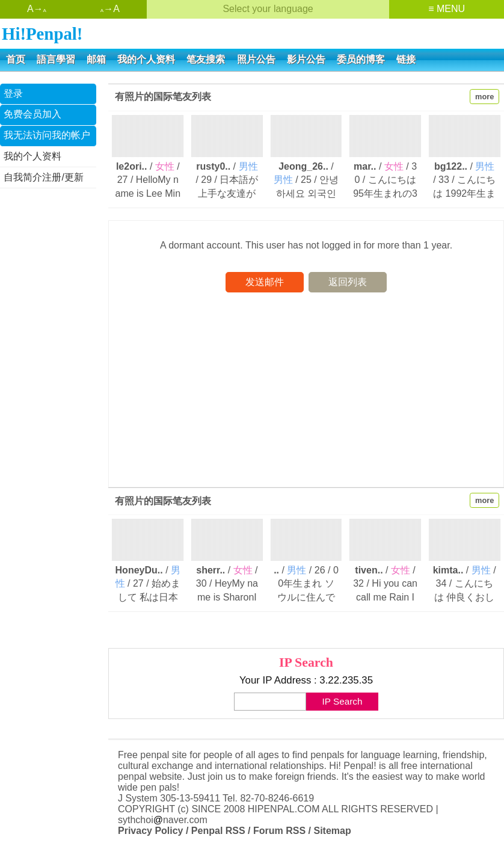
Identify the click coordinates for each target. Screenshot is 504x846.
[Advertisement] (48, 381)
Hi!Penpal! (42, 34)
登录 (13, 94)
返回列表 (348, 282)
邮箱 (96, 59)
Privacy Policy (151, 831)
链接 (406, 59)
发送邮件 (265, 282)
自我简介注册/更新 (43, 177)
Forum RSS (279, 831)
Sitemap (332, 831)
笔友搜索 (206, 59)
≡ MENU (447, 9)
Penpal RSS (218, 831)
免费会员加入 (32, 114)
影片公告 (306, 59)
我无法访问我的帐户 (47, 135)
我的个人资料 (146, 59)
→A (110, 9)
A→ (37, 9)
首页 (16, 59)
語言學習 (56, 59)
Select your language (268, 9)
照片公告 (256, 59)
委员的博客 (361, 59)
